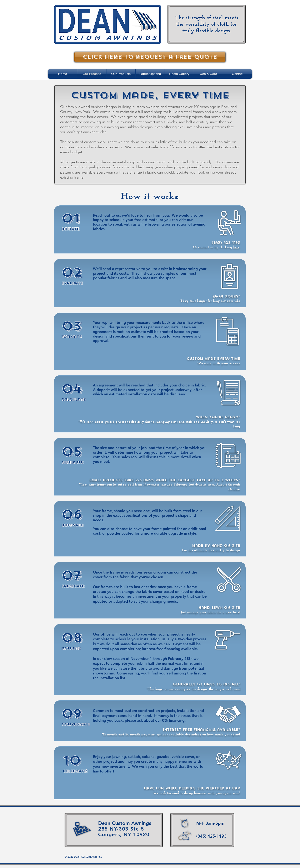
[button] (121, 74)
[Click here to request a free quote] (150, 57)
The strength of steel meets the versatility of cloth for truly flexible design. (207, 24)
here (236, 247)
